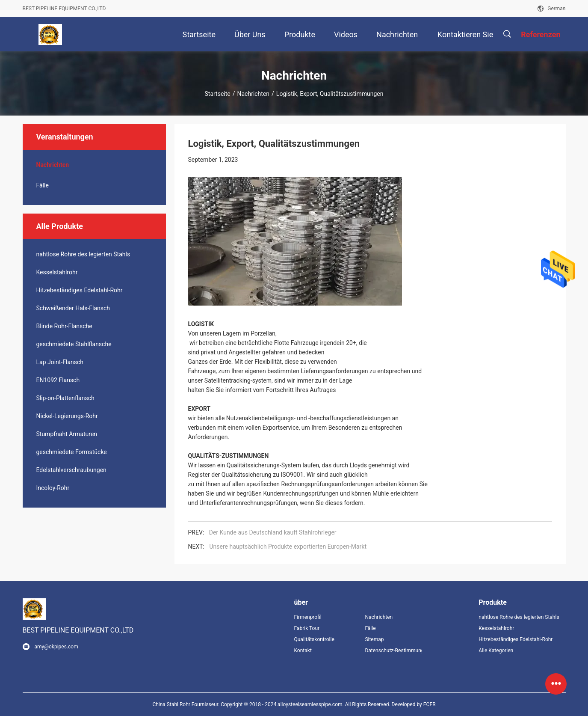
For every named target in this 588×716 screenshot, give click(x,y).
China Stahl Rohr (171, 704)
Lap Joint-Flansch (60, 362)
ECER (430, 704)
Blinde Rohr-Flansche (64, 326)
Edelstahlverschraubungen (71, 470)
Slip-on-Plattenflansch (65, 398)
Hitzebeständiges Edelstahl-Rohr (80, 290)
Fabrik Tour (307, 628)
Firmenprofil (308, 617)
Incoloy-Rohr (53, 488)
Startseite (217, 94)
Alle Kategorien (496, 651)
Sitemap (374, 639)
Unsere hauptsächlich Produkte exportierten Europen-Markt (288, 547)
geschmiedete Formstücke (72, 452)
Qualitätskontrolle (314, 639)
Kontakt (303, 651)
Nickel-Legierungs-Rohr (67, 416)
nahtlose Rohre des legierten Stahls (83, 254)
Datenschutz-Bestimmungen (393, 651)
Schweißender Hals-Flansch (73, 308)
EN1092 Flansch (58, 380)
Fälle (43, 185)
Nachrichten (254, 94)
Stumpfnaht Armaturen (67, 434)
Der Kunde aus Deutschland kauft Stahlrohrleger (273, 532)
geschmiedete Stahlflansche (74, 344)
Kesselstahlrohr (57, 272)
